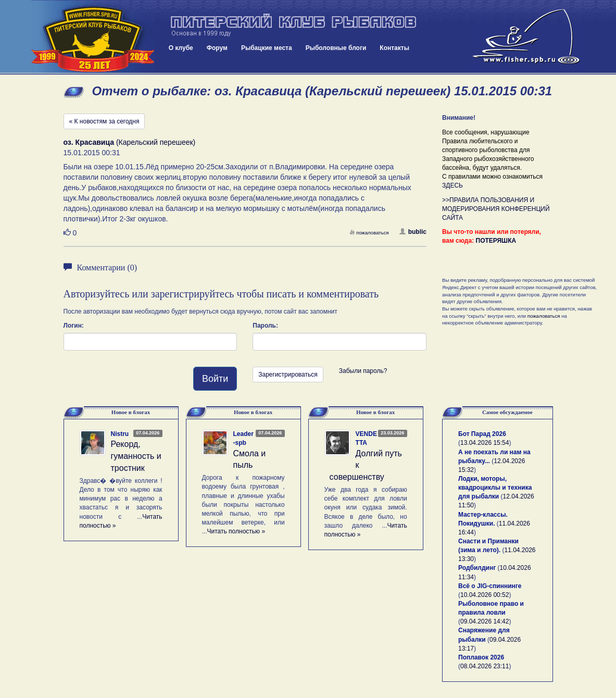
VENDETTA (366, 438)
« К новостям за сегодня (104, 121)
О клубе (181, 48)
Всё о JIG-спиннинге (490, 586)
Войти (215, 379)
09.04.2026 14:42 (485, 621)
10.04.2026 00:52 (485, 595)
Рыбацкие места (267, 48)
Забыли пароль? (363, 371)
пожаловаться (369, 233)
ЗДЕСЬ (452, 185)
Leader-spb (243, 438)
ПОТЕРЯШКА (496, 241)
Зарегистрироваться (288, 375)
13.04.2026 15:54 (485, 443)
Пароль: (265, 326)
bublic (413, 232)
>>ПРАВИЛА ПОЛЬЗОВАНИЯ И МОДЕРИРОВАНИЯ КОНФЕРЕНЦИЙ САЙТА (496, 209)
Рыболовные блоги (336, 48)
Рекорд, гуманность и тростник (136, 456)
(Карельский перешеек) (130, 142)
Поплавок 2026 (481, 657)
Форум (217, 48)
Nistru (120, 434)
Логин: (74, 326)
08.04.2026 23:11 (485, 666)
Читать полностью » (236, 531)
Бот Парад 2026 (482, 434)
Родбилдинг (477, 568)
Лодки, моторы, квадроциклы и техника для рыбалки (495, 488)
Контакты (394, 48)
